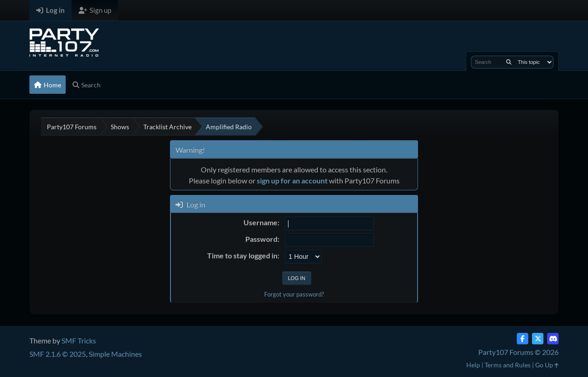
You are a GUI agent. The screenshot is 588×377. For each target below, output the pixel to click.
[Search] (509, 62)
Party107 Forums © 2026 (518, 352)
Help (473, 365)
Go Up (547, 365)
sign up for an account (292, 180)
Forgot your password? (294, 294)
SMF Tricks (79, 340)
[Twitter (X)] (538, 339)
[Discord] (553, 339)
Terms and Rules (508, 365)
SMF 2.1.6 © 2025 (58, 354)
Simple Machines (115, 354)
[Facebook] (523, 339)
